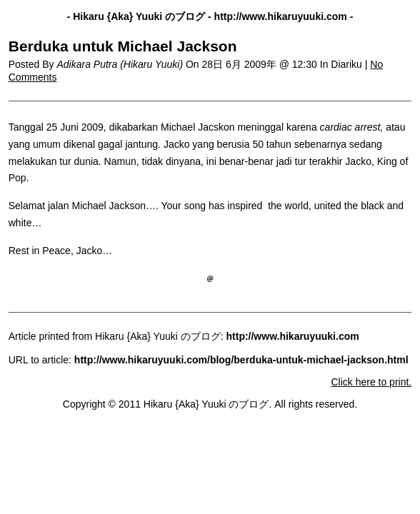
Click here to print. (371, 382)
